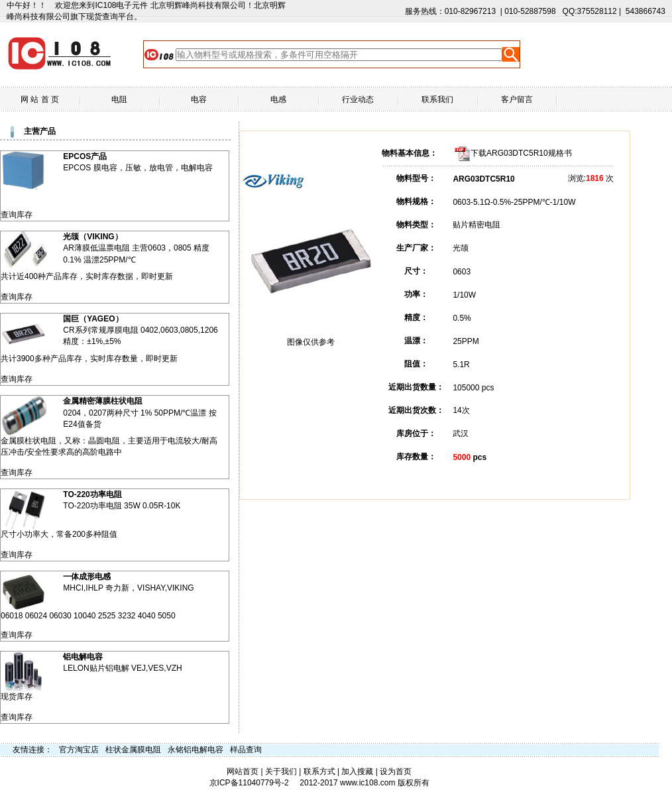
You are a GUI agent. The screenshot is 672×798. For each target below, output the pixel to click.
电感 (278, 99)
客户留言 (517, 99)
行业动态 (358, 99)
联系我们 (437, 99)
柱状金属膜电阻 (133, 750)
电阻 (119, 99)
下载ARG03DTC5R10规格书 (521, 153)
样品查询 (246, 750)
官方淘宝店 (79, 750)
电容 (199, 99)
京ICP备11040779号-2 (249, 783)
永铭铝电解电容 (196, 750)
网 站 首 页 (40, 99)
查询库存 (17, 215)
